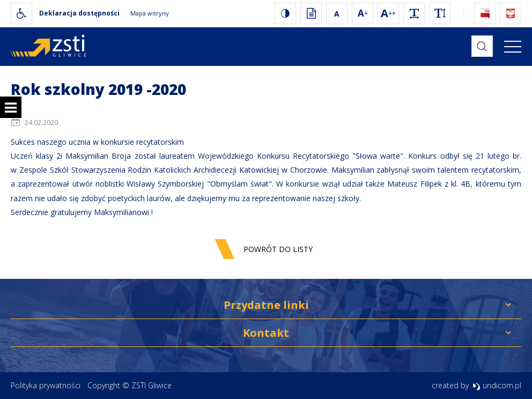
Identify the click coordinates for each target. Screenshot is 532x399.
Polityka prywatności (46, 385)
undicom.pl (497, 385)
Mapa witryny (150, 13)
